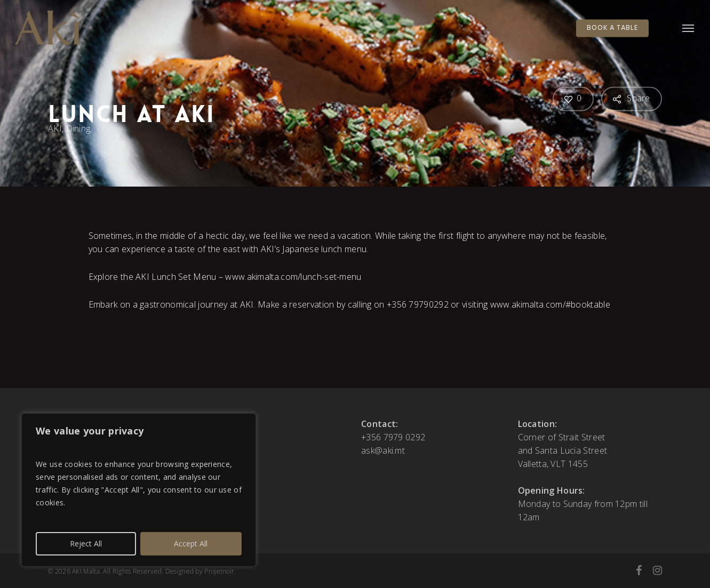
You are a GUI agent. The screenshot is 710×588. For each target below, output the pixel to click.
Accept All (191, 543)
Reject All (86, 543)
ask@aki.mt (383, 450)
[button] (689, 28)
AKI (55, 128)
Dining (78, 128)
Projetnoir (219, 571)
